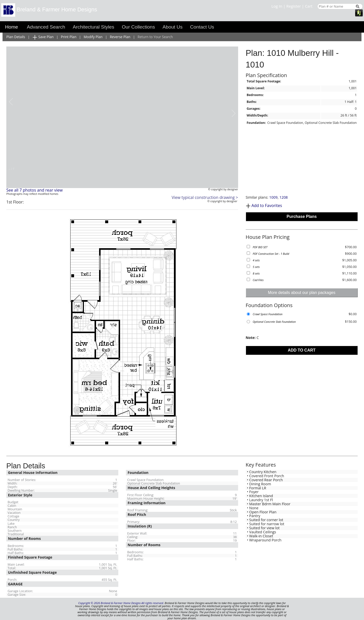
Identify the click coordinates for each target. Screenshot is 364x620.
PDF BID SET (260, 247)
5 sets (256, 267)
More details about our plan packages (302, 293)
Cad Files (258, 280)
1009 (273, 197)
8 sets (256, 273)
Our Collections (138, 27)
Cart (309, 6)
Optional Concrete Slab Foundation (274, 322)
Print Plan (69, 37)
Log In (277, 6)
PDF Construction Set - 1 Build (271, 254)
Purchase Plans (302, 216)
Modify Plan (93, 37)
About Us (173, 27)
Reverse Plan (120, 37)
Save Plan (43, 37)
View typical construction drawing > (205, 197)
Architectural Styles (94, 27)
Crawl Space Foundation (268, 314)
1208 (283, 197)
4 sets (256, 260)
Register (294, 6)
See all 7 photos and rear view (35, 190)
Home (12, 27)
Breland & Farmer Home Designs (49, 9)
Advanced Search (46, 27)
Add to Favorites (267, 205)
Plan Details (16, 37)
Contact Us (202, 27)
